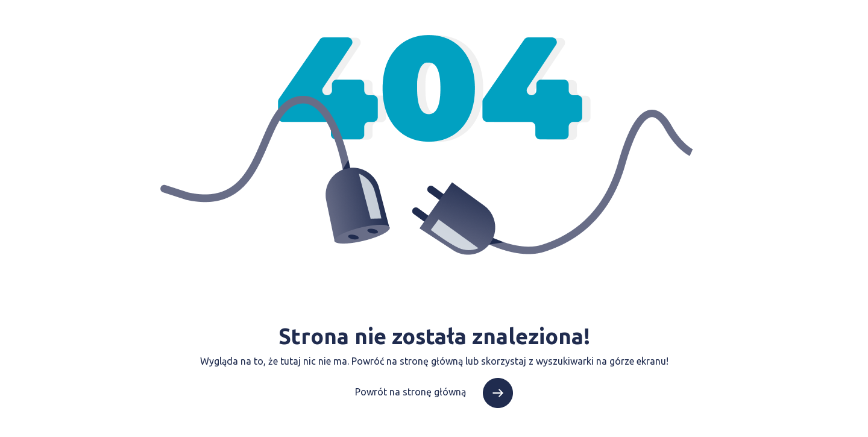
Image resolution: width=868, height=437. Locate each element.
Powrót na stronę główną (434, 392)
